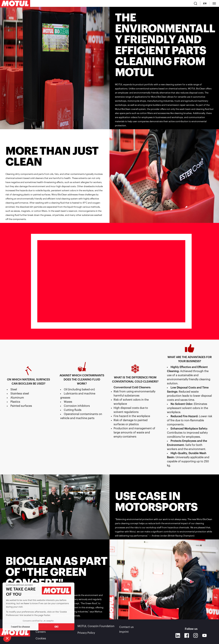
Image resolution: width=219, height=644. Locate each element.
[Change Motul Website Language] (197, 4)
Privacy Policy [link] (86, 632)
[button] (7, 638)
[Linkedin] (178, 635)
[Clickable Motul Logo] (15, 4)
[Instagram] (196, 635)
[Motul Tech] (210, 4)
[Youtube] (204, 635)
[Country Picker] (187, 4)
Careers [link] (41, 632)
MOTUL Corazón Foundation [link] (96, 628)
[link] (104, 4)
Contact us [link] (126, 628)
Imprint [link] (124, 632)
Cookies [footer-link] (41, 637)
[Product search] (177, 4)
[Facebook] (187, 635)
